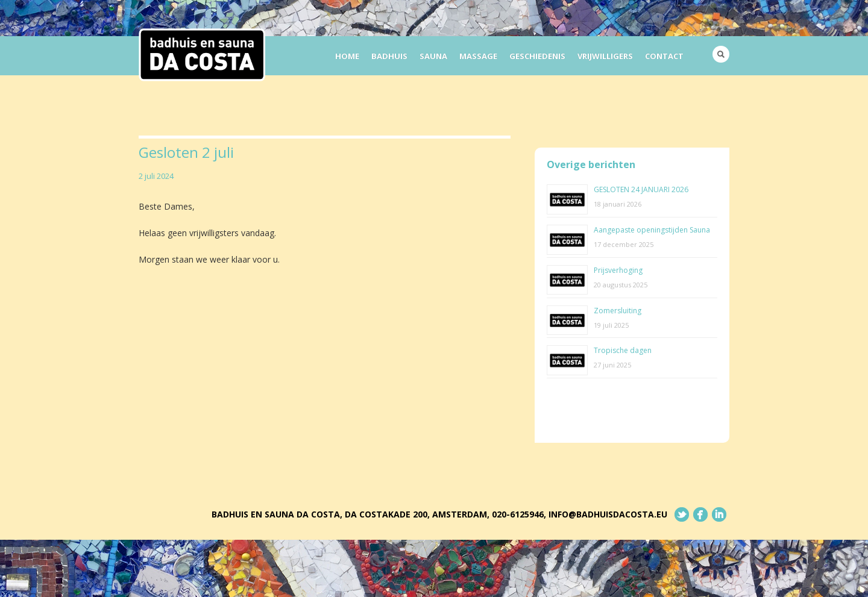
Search (721, 54)
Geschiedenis (537, 56)
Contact (664, 56)
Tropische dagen (623, 350)
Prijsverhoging (618, 270)
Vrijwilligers (605, 56)
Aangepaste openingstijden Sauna (652, 230)
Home (347, 56)
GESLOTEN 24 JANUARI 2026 (641, 189)
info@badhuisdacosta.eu (608, 514)
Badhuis (389, 56)
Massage (478, 56)
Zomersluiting (618, 311)
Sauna (433, 56)
